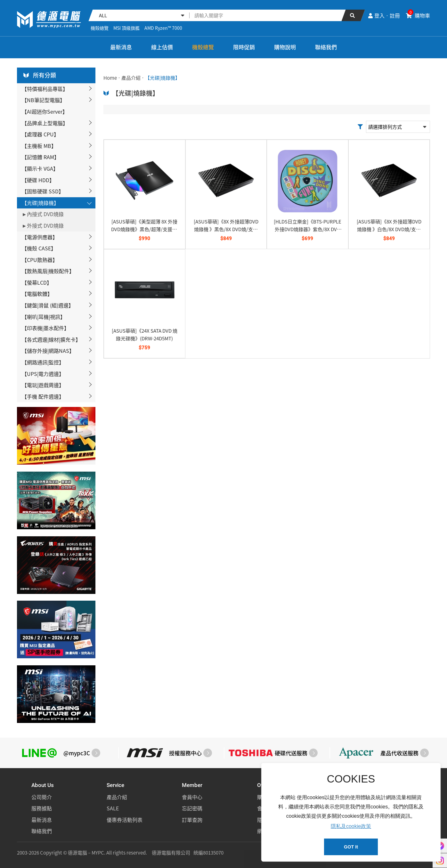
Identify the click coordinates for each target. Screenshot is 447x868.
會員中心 (192, 797)
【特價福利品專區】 (45, 89)
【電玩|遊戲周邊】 (43, 385)
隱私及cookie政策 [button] (351, 826)
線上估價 (162, 47)
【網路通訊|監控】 (43, 362)
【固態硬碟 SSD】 (43, 191)
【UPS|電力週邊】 (43, 374)
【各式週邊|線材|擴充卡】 (51, 339)
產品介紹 (131, 78)
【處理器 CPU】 (40, 134)
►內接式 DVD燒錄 (43, 214)
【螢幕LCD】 (37, 282)
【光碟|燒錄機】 (40, 203)
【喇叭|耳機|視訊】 (44, 317)
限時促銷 (244, 47)
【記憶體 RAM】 (41, 157)
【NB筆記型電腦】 (43, 100)
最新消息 (121, 47)
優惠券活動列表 (125, 820)
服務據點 (42, 808)
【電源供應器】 (40, 237)
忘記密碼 (192, 808)
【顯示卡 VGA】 (40, 168)
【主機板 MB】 (39, 146)
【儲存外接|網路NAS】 (48, 351)
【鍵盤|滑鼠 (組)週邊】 (48, 305)
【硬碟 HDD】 (38, 180)
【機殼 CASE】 (39, 248)
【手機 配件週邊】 (43, 396)
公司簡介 (42, 797)
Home (110, 78)
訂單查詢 (192, 820)
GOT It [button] (351, 847)
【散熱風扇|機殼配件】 (48, 271)
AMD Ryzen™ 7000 (163, 28)
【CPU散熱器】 (40, 260)
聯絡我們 (326, 47)
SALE (113, 808)
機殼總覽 (100, 28)
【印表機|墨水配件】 (45, 328)
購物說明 (285, 47)
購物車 (418, 15)
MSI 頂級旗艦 (126, 28)
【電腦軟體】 (37, 294)
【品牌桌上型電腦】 (45, 123)
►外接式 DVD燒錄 (43, 225)
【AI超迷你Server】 (45, 111)
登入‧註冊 (384, 15)
